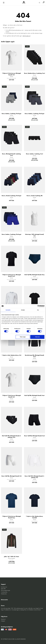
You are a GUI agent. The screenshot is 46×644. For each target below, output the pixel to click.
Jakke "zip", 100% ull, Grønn (11, 557)
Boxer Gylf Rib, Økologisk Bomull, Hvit (12, 476)
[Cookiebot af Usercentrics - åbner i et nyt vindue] (39, 306)
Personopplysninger (6, 590)
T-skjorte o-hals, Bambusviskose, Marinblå (34, 517)
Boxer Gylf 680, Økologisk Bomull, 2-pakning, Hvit (34, 477)
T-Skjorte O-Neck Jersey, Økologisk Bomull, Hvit (11, 74)
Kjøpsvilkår (3, 589)
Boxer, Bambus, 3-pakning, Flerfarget (11, 114)
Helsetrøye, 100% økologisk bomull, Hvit (34, 235)
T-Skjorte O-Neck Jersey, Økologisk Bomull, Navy (11, 517)
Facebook (3, 619)
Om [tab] (38, 310)
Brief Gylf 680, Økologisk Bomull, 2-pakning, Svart (12, 437)
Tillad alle (37, 337)
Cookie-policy (4, 592)
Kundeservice (4, 587)
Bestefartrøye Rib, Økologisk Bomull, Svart (35, 356)
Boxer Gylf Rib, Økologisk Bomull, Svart (35, 436)
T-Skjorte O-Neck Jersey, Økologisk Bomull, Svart (11, 275)
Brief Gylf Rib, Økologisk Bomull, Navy (34, 275)
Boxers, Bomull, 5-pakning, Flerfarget (11, 196)
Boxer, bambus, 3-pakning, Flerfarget (11, 234)
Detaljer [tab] (23, 310)
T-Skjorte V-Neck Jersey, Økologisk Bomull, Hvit (11, 396)
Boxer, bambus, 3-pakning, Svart (34, 154)
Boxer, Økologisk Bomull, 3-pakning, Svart (12, 155)
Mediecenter (4, 594)
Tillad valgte (23, 337)
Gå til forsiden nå (26, 36)
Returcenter (4, 600)
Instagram (3, 621)
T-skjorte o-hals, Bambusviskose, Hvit (12, 355)
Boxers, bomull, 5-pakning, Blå (35, 196)
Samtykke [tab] (8, 310)
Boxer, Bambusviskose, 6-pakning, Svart (35, 73)
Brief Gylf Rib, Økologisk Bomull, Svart (34, 396)
